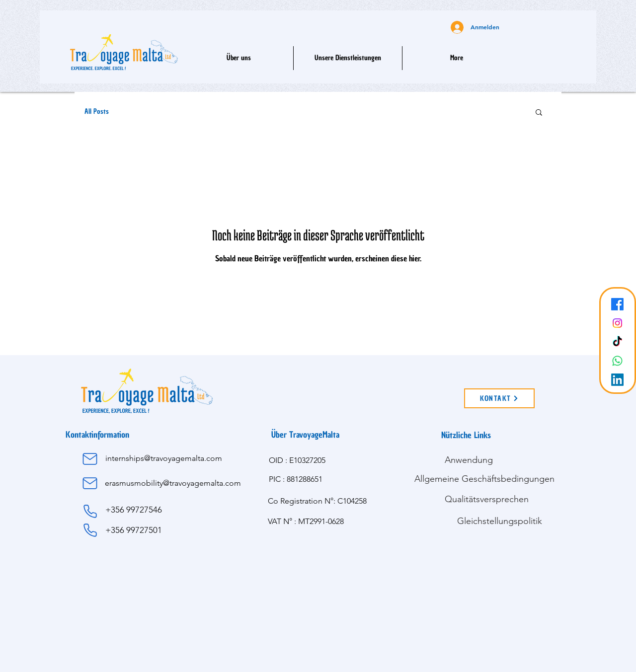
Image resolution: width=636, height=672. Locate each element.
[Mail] (90, 459)
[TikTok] (617, 342)
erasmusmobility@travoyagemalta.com (173, 483)
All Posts (97, 112)
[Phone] (90, 512)
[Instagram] (617, 323)
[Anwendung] (469, 460)
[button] (348, 58)
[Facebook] (617, 304)
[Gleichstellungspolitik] (500, 521)
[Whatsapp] (617, 361)
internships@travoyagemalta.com (164, 458)
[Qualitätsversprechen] (486, 499)
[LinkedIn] (617, 380)
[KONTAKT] (499, 398)
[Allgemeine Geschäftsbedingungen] (484, 479)
